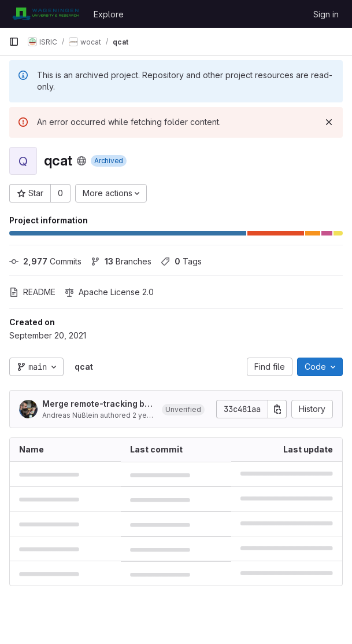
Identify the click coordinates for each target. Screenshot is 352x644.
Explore (109, 14)
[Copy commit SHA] (277, 409)
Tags (181, 261)
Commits (45, 261)
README (32, 292)
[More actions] (111, 193)
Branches (121, 261)
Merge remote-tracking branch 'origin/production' (98, 404)
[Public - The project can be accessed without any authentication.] (81, 161)
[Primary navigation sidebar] (14, 42)
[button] (183, 409)
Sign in (326, 14)
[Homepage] (45, 14)
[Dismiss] (329, 122)
